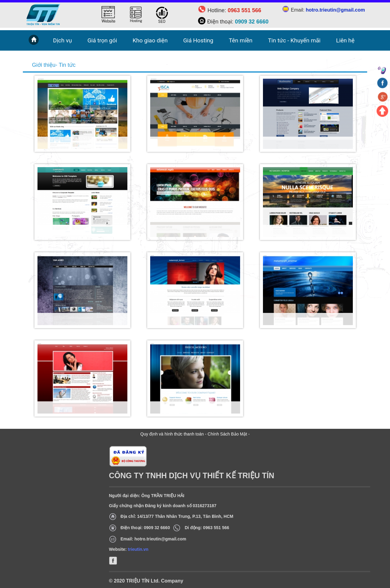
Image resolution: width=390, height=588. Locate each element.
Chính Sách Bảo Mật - (229, 434)
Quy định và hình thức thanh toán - (174, 434)
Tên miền (241, 40)
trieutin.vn (138, 549)
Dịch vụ (62, 40)
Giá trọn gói (102, 40)
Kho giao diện (150, 40)
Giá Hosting (198, 40)
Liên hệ (345, 40)
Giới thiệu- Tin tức (54, 65)
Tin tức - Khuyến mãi (294, 40)
